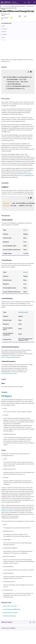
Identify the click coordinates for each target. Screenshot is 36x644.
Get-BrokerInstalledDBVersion (12, 609)
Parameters (5, 34)
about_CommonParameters (9, 374)
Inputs (4, 37)
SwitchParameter (23, 312)
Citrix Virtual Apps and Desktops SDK (14, 6)
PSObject (7, 396)
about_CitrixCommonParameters (11, 357)
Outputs (5, 40)
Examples (5, 31)
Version (25, 272)
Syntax (4, 26)
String (25, 230)
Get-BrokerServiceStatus (25, 174)
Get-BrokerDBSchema (10, 616)
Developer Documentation (15, 2)
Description (5, 29)
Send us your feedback (9, 628)
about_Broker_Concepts (10, 606)
